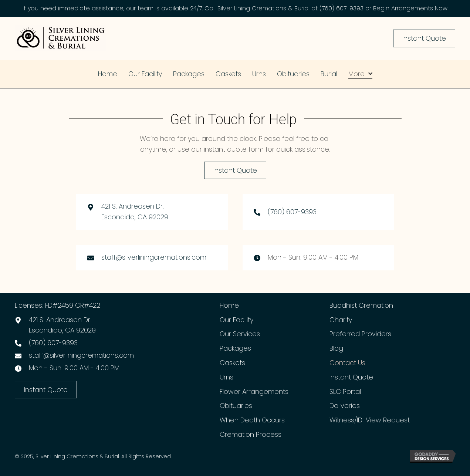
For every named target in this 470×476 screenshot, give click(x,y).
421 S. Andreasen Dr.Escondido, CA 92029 (62, 325)
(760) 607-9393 (341, 8)
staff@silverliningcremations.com (154, 257)
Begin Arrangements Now (410, 8)
